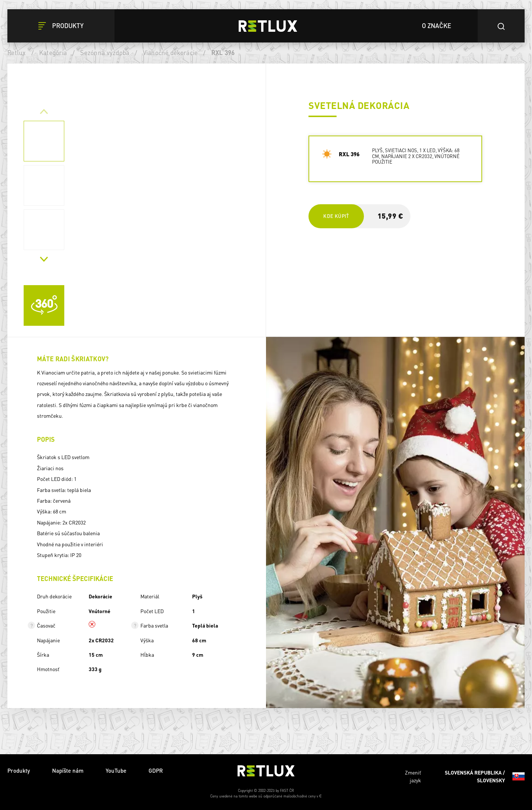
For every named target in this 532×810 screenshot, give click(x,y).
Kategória (53, 52)
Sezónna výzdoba (105, 52)
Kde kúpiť (336, 216)
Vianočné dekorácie (170, 52)
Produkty (19, 770)
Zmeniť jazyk (465, 776)
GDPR (156, 770)
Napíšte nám (68, 770)
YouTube (116, 770)
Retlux (17, 52)
